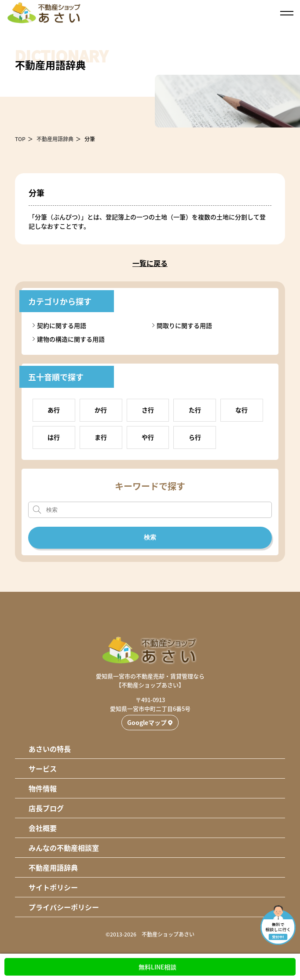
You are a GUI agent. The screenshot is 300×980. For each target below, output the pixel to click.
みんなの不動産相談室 (64, 848)
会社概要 (43, 828)
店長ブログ (46, 808)
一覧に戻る (150, 263)
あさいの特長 (50, 749)
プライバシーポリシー (64, 907)
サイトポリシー (53, 887)
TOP (20, 139)
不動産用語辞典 (55, 139)
